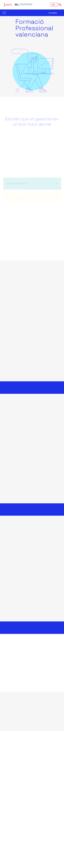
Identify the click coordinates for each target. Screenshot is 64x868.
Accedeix (53, 13)
